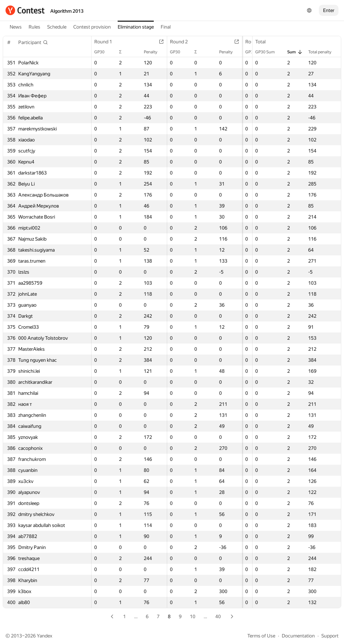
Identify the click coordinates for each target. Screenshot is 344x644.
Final (166, 27)
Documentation (298, 636)
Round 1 (107, 42)
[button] (33, 42)
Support (330, 636)
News (16, 27)
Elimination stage (136, 27)
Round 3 (246, 42)
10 (193, 616)
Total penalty (323, 52)
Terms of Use (261, 636)
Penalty (148, 52)
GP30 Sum (268, 52)
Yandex (45, 636)
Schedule (57, 27)
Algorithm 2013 (67, 11)
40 (218, 616)
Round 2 (176, 42)
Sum (295, 52)
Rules (34, 27)
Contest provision (92, 27)
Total (264, 42)
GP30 (103, 52)
